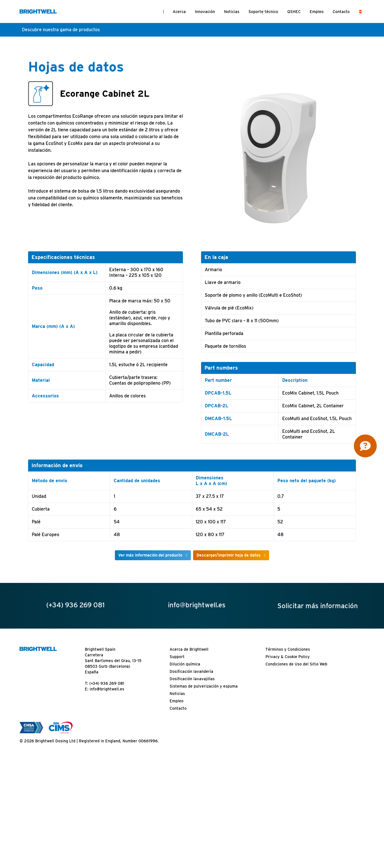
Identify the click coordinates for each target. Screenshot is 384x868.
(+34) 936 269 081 (107, 683)
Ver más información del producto (150, 555)
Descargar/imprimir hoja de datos (229, 555)
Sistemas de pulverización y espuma (204, 686)
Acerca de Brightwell (189, 649)
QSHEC (294, 12)
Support (177, 657)
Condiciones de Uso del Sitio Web (296, 664)
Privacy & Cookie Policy (288, 657)
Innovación (205, 12)
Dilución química (185, 664)
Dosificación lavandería (191, 671)
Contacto (341, 12)
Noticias (232, 12)
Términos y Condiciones (288, 649)
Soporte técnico (263, 12)
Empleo (317, 12)
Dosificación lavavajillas (192, 679)
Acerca (179, 12)
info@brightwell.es (107, 689)
